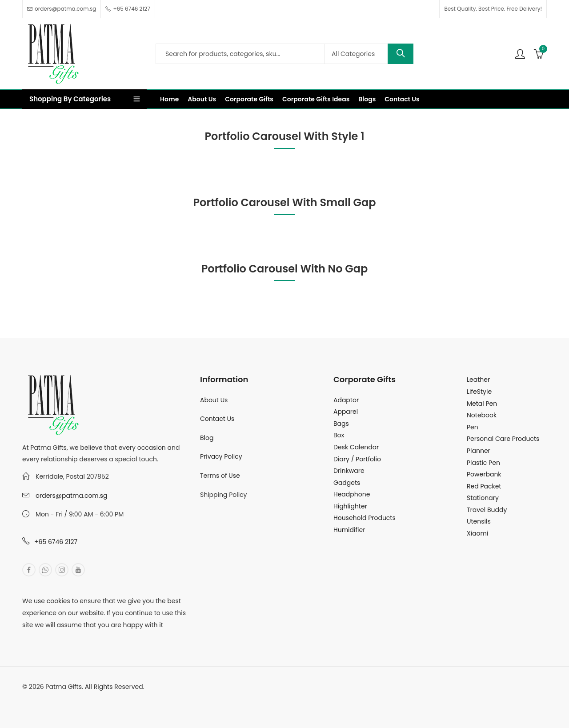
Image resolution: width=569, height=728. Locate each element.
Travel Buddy (487, 510)
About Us (214, 400)
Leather (478, 380)
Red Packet (484, 486)
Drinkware (349, 471)
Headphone (352, 494)
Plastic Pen (483, 463)
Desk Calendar (356, 447)
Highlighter (350, 506)
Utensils (479, 521)
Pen (473, 427)
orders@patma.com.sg (71, 496)
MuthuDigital (105, 699)
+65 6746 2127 (56, 542)
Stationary (483, 498)
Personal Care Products (503, 439)
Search (401, 54)
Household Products (365, 518)
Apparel (346, 412)
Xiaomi (477, 533)
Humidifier (349, 530)
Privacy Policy (221, 456)
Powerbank (484, 474)
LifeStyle (479, 392)
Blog (207, 438)
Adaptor (346, 400)
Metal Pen (482, 404)
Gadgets (347, 483)
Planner (479, 451)
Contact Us (217, 419)
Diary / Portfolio (357, 459)
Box (339, 435)
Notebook (482, 415)
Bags (341, 424)
